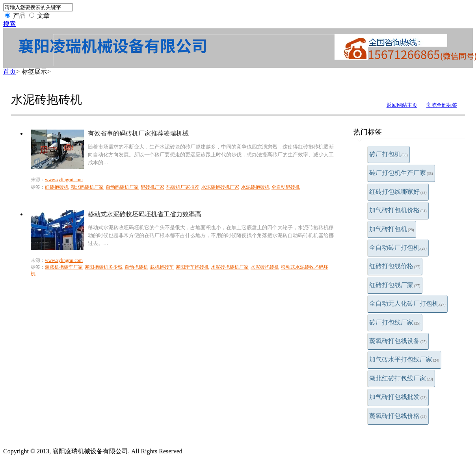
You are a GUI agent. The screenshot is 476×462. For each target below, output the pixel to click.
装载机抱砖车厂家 (64, 267)
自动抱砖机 (136, 267)
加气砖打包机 (392, 229)
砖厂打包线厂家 (395, 322)
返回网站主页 (402, 105)
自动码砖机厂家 (122, 187)
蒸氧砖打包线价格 (398, 416)
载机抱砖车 (162, 267)
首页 (9, 71)
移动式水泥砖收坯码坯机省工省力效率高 (145, 214)
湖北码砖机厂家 (87, 187)
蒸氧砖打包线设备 (398, 341)
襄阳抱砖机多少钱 (104, 267)
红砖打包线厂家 (395, 285)
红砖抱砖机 (57, 187)
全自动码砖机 (286, 187)
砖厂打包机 (389, 154)
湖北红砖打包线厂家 (401, 378)
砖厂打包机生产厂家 (401, 173)
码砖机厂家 (152, 187)
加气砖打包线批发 (398, 397)
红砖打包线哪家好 (398, 192)
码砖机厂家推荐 (183, 187)
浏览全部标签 (442, 105)
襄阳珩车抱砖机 (192, 267)
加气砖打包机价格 (398, 210)
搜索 (9, 24)
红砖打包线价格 (395, 266)
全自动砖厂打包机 (398, 248)
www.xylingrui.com (64, 180)
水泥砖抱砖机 (255, 187)
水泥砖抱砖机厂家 (220, 187)
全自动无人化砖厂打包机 (407, 303)
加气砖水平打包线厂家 (404, 359)
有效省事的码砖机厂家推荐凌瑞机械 (138, 133)
